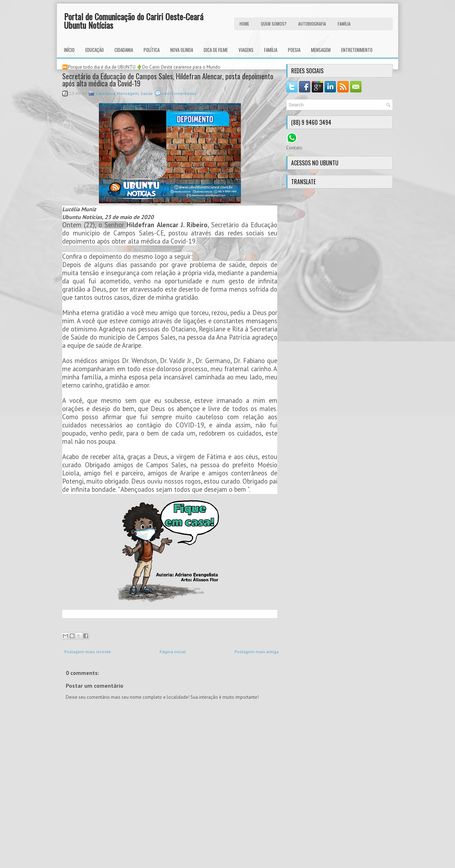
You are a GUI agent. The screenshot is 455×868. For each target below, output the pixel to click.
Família (271, 50)
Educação (95, 50)
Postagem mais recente (88, 652)
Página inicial (173, 652)
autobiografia (312, 24)
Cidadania (124, 50)
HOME (244, 24)
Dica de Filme (216, 50)
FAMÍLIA (344, 24)
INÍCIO (69, 50)
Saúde (147, 93)
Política (152, 50)
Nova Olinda (182, 50)
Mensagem (321, 50)
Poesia (294, 50)
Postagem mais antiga (257, 652)
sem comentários (179, 93)
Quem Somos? (274, 24)
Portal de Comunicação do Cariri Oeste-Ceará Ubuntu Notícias (134, 21)
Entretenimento (357, 50)
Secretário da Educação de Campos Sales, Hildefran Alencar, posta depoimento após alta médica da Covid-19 (168, 80)
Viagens (246, 50)
